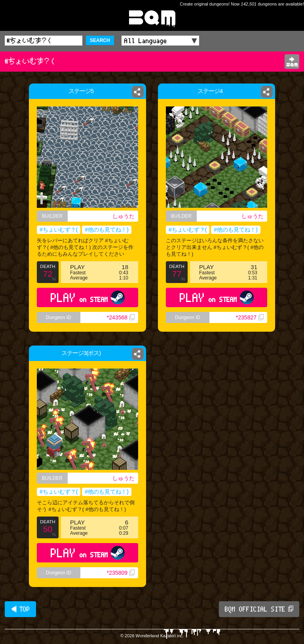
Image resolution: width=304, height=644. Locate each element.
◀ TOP (20, 609)
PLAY (88, 297)
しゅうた (123, 216)
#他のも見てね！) (106, 230)
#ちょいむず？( (59, 230)
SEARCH (100, 40)
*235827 (250, 317)
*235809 (121, 573)
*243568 (121, 317)
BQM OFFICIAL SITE (259, 609)
